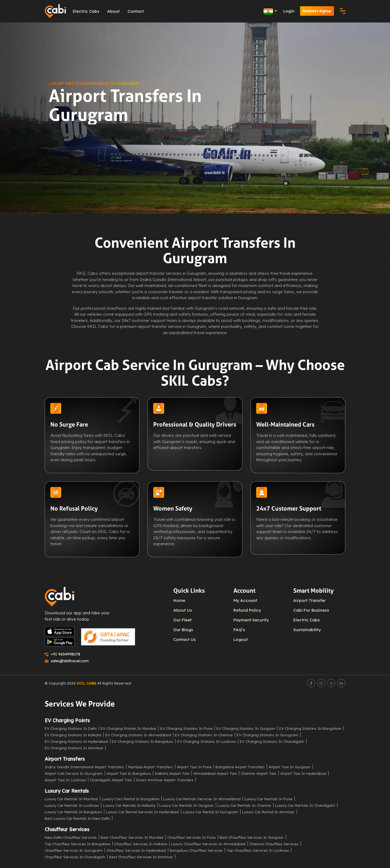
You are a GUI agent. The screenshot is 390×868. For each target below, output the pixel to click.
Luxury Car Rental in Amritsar (268, 812)
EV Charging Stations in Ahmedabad (138, 735)
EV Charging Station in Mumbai (129, 728)
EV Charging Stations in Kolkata (73, 735)
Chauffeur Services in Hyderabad (136, 850)
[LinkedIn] (341, 683)
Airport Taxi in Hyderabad (303, 773)
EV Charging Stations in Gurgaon (246, 728)
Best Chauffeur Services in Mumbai (132, 837)
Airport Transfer (310, 600)
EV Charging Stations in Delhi (71, 728)
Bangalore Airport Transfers (240, 767)
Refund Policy (247, 610)
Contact (136, 11)
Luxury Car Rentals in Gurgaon (186, 805)
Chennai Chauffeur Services (274, 844)
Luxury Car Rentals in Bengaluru (73, 812)
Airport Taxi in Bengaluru (129, 773)
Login (288, 11)
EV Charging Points (67, 720)
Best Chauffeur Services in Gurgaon (252, 837)
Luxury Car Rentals (67, 791)
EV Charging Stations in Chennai (204, 735)
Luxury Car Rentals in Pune (268, 799)
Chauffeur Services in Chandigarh (75, 857)
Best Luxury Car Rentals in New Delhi (77, 818)
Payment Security (251, 620)
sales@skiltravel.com (67, 661)
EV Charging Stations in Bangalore (310, 728)
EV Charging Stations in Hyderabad (76, 741)
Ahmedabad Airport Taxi (215, 773)
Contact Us (185, 639)
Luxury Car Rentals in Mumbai (71, 799)
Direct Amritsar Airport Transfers (165, 780)
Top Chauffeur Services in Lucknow (258, 850)
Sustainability (307, 630)
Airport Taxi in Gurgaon (289, 767)
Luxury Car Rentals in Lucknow (72, 805)
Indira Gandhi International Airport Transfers (84, 767)
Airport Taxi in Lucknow (65, 780)
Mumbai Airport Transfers (150, 767)
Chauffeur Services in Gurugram (74, 850)
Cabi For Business (311, 610)
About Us (183, 610)
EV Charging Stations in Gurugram (267, 735)
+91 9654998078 (62, 654)
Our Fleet (183, 620)
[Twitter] (331, 683)
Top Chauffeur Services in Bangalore (77, 844)
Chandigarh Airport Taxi (111, 780)
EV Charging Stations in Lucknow (207, 741)
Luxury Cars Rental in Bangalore (131, 799)
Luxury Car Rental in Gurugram (210, 812)
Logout (241, 639)
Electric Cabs (86, 11)
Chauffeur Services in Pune (191, 837)
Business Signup (317, 11)
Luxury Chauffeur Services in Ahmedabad (208, 844)
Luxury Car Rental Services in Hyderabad (142, 812)
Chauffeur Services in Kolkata (141, 844)
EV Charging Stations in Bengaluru (143, 741)
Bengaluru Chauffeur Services (196, 850)
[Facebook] (311, 683)
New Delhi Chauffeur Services (71, 837)
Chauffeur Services (67, 829)
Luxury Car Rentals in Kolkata (129, 805)
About (114, 11)
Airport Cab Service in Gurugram (74, 773)
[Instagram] (321, 683)
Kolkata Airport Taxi (172, 773)
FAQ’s (239, 630)
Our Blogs (183, 630)
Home (179, 600)
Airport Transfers (65, 759)
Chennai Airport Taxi (259, 773)
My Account (245, 600)
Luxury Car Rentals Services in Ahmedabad (202, 799)
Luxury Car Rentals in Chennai (244, 805)
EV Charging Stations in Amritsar (74, 748)
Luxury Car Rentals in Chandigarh (305, 805)
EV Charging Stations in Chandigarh (272, 741)
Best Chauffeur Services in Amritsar (141, 857)
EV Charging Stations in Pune (186, 728)
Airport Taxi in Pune (194, 767)
